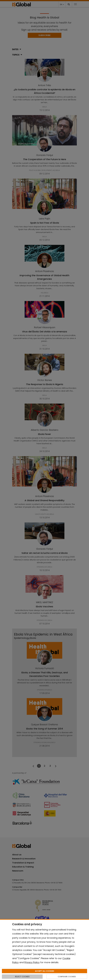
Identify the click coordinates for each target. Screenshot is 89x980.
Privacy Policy (32, 962)
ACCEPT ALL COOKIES (45, 971)
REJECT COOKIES (22, 977)
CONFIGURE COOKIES (67, 977)
